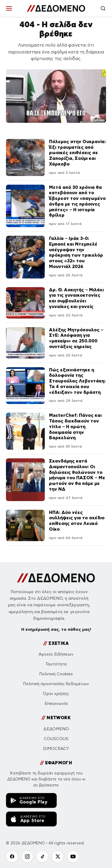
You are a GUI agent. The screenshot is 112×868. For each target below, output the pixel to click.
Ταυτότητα (56, 664)
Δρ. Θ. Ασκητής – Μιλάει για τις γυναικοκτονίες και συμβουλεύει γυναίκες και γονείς (76, 298)
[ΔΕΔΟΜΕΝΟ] (56, 8)
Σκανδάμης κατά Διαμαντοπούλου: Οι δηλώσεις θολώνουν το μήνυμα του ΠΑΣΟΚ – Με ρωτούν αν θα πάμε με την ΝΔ (77, 475)
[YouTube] (73, 857)
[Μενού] (9, 8)
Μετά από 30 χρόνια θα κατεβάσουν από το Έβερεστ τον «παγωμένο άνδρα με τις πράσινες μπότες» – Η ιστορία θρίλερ (77, 201)
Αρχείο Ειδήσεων (56, 654)
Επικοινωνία (56, 704)
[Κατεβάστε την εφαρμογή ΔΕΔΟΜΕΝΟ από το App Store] (31, 819)
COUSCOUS (56, 739)
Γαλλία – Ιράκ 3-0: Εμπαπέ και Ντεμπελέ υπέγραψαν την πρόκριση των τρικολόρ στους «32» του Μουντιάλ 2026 (76, 252)
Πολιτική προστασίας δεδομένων (56, 684)
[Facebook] (12, 857)
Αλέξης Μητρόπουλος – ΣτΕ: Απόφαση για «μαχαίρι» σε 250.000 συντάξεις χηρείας (76, 338)
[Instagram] (27, 857)
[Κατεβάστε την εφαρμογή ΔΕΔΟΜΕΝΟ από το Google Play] (31, 800)
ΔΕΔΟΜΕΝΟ (56, 729)
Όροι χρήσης (56, 694)
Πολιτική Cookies (56, 674)
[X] (58, 857)
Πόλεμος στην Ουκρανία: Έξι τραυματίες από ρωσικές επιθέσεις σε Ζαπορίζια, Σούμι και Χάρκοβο (77, 153)
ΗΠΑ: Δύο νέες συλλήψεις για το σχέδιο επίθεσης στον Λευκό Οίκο (77, 521)
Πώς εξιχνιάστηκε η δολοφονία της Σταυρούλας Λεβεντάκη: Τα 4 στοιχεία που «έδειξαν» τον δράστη (77, 381)
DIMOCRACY (56, 749)
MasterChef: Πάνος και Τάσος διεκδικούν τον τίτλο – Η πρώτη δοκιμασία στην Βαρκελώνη (75, 426)
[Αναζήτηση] (103, 8)
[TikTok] (42, 857)
